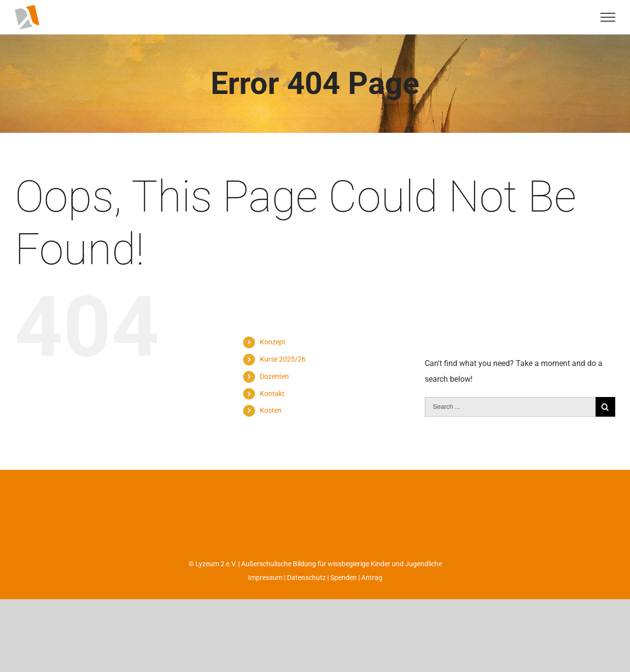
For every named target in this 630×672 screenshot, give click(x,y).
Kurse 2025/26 (283, 380)
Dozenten (274, 397)
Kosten (271, 431)
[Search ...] (510, 428)
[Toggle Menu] (608, 17)
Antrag (372, 598)
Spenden (344, 598)
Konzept (273, 363)
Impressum (265, 598)
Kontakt (272, 414)
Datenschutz (306, 598)
